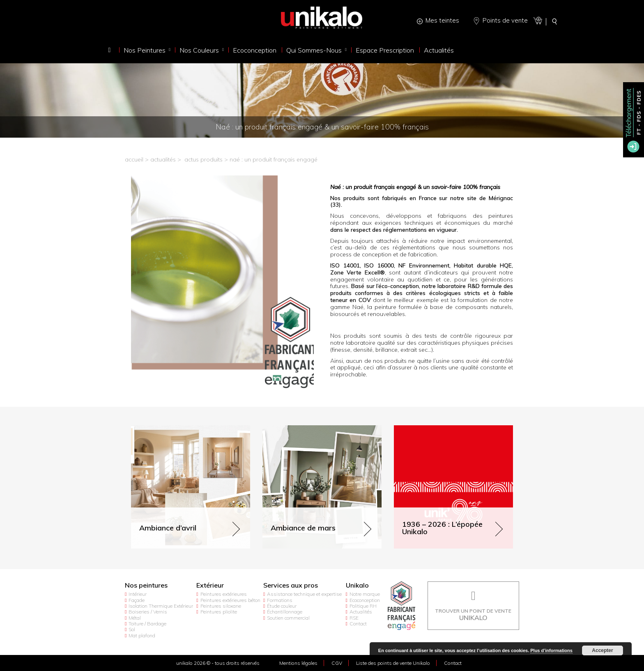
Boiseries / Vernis (148, 612)
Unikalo (357, 585)
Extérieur (210, 585)
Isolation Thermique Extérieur (161, 606)
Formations (280, 600)
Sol (132, 629)
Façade (137, 600)
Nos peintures (146, 585)
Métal (135, 618)
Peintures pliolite (219, 612)
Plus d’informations (551, 650)
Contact (358, 624)
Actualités (361, 612)
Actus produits (204, 160)
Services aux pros (291, 585)
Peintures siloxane (221, 606)
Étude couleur (282, 606)
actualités (163, 160)
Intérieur (138, 594)
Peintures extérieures (224, 594)
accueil (134, 160)
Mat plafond (142, 635)
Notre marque (365, 594)
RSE (354, 618)
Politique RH (363, 606)
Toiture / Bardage (147, 624)
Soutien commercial (288, 618)
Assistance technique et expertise (304, 594)
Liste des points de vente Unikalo (393, 663)
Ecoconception (365, 600)
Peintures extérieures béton (230, 600)
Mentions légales (298, 663)
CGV (337, 663)
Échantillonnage (285, 612)
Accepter (602, 650)
